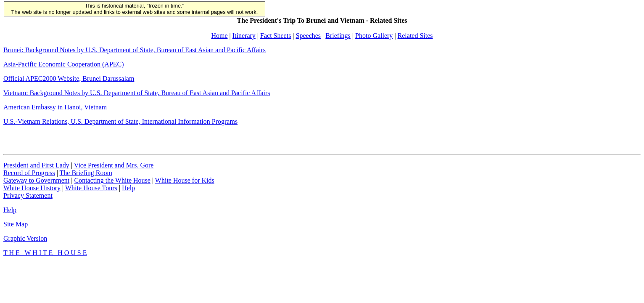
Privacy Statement (28, 195)
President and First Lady (36, 165)
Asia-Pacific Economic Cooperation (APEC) (64, 64)
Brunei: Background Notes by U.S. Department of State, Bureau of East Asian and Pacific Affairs (135, 50)
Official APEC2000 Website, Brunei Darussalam (69, 78)
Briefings (338, 36)
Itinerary (244, 36)
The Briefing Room (86, 173)
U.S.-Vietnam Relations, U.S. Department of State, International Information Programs (120, 121)
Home (219, 36)
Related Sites (415, 36)
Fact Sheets (276, 36)
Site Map (16, 224)
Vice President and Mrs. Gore (114, 165)
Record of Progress (29, 173)
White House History (32, 188)
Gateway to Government (36, 180)
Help (128, 188)
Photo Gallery (374, 36)
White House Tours (91, 188)
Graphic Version (25, 238)
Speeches (309, 36)
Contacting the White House (112, 180)
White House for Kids (185, 180)
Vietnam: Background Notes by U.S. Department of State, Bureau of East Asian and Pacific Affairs (137, 93)
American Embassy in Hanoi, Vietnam (55, 107)
